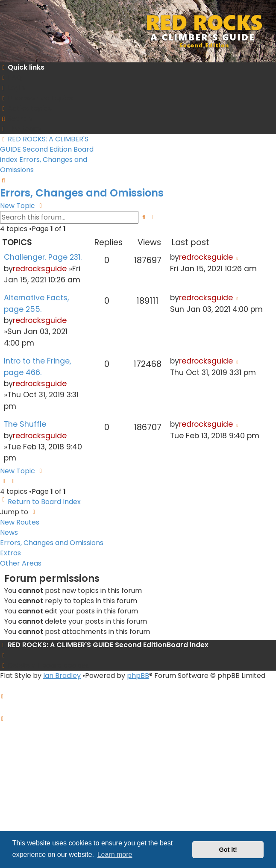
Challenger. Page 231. (43, 257)
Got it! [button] (228, 850)
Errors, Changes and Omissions (82, 193)
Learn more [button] (115, 855)
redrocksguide (40, 269)
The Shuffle (25, 424)
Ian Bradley (62, 676)
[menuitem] (11, 78)
